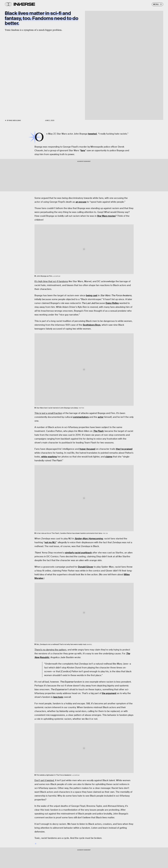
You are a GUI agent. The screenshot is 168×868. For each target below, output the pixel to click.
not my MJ (50, 542)
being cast (92, 295)
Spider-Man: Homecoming (89, 539)
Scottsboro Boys (92, 325)
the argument (109, 693)
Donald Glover (86, 567)
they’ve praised (124, 449)
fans (83, 150)
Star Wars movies (106, 216)
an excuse (81, 202)
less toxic (58, 697)
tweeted (92, 134)
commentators (81, 417)
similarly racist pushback (78, 553)
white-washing (49, 457)
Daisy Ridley (112, 303)
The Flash (98, 431)
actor (101, 417)
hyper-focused (87, 449)
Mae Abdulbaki (15, 120)
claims (109, 457)
